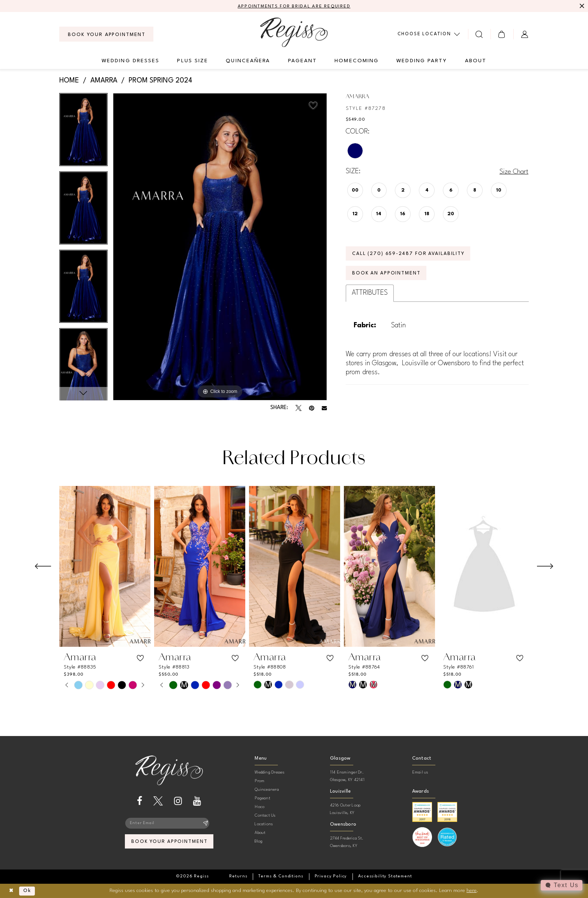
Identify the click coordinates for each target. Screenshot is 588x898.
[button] (502, 34)
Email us (420, 773)
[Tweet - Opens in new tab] (298, 408)
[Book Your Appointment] (106, 34)
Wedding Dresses (269, 773)
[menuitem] (106, 34)
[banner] (294, 32)
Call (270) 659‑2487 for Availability (410, 255)
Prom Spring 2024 (160, 81)
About (260, 833)
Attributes (370, 295)
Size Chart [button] (514, 172)
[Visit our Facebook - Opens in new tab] (139, 801)
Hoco (259, 807)
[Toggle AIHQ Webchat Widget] (561, 885)
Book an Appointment (387, 275)
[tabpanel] (83, 132)
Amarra (104, 81)
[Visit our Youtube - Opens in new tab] (197, 801)
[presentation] (105, 567)
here (472, 891)
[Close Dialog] (11, 891)
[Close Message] (581, 6)
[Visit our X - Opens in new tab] (158, 801)
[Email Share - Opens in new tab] (324, 408)
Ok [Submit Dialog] (29, 891)
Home (69, 81)
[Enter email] (169, 824)
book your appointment (169, 843)
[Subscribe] (206, 824)
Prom (259, 782)
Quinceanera (267, 790)
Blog (259, 842)
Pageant (262, 799)
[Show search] (479, 34)
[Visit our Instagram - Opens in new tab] (178, 801)
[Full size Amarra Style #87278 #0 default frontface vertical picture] (220, 247)
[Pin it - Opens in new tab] (312, 408)
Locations (264, 825)
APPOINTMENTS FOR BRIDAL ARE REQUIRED (294, 6)
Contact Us (265, 816)
